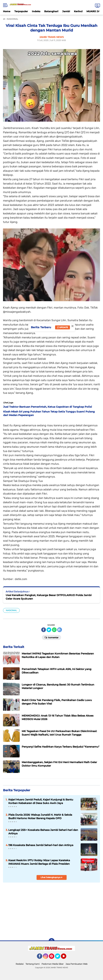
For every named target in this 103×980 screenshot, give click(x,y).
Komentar (51, 637)
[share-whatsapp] (54, 630)
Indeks (36, 11)
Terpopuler (21, 11)
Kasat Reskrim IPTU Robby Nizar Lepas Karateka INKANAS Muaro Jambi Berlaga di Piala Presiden (39, 862)
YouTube (66, 958)
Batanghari (51, 11)
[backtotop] (52, 941)
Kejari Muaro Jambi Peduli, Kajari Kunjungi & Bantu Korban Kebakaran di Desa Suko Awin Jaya (41, 801)
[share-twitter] (49, 630)
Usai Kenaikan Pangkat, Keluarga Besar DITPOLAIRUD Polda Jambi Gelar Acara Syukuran (49, 597)
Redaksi (20, 964)
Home (7, 11)
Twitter (59, 958)
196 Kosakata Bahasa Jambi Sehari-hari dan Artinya (41, 845)
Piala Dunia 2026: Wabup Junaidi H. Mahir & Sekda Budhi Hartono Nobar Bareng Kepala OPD (40, 816)
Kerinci (78, 11)
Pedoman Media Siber (53, 964)
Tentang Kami (33, 964)
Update (63, 327)
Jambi (66, 11)
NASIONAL (11, 610)
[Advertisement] (51, 910)
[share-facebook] (44, 630)
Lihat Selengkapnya (51, 877)
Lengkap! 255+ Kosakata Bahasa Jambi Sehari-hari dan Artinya (43, 832)
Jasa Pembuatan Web (77, 964)
